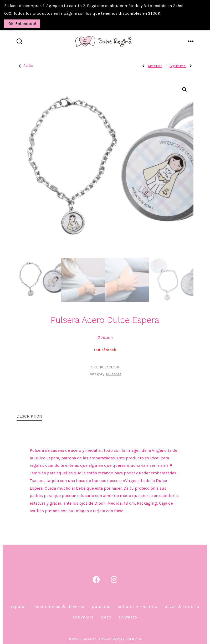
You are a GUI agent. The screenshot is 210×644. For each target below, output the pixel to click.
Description (29, 411)
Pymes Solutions (127, 634)
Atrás (25, 61)
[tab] (29, 412)
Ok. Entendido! (22, 24)
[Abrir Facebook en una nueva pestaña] (96, 575)
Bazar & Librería (182, 602)
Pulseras (114, 369)
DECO (106, 612)
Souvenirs (83, 612)
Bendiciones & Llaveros (59, 602)
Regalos (19, 602)
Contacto (128, 612)
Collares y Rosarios (137, 602)
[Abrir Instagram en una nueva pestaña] (114, 575)
